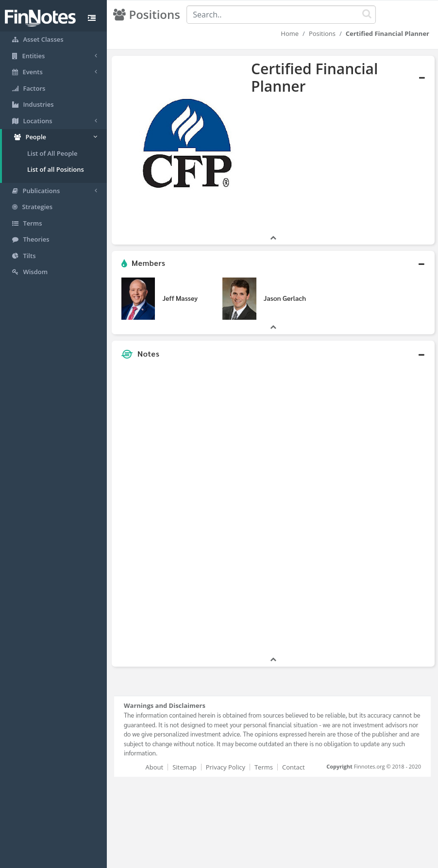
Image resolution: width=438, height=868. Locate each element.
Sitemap (185, 767)
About (155, 767)
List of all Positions (56, 169)
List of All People (52, 153)
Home (290, 33)
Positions (322, 33)
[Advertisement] (379, 509)
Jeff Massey (180, 298)
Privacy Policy (226, 767)
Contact (294, 767)
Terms (264, 767)
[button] (273, 263)
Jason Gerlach (285, 298)
